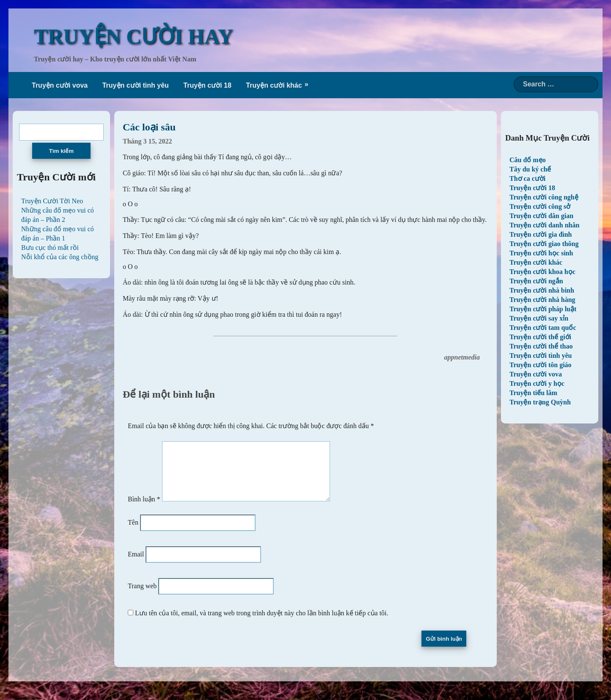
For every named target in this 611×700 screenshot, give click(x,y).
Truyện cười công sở (540, 206)
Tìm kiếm (61, 151)
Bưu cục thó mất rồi (50, 248)
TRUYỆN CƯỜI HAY (133, 36)
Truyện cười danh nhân (544, 225)
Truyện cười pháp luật (543, 309)
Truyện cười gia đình (541, 234)
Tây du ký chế (530, 169)
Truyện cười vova (60, 85)
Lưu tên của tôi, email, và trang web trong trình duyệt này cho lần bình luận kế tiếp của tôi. (262, 623)
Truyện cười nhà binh (542, 290)
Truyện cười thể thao (541, 346)
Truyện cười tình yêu (136, 85)
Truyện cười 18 (207, 85)
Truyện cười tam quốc (543, 328)
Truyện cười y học (537, 383)
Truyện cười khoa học (542, 272)
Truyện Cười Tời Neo (52, 201)
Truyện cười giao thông (544, 244)
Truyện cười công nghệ (544, 197)
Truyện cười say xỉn (539, 318)
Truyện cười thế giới (540, 337)
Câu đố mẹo (528, 160)
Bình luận (144, 509)
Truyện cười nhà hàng (542, 300)
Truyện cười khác (274, 85)
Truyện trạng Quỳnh (540, 402)
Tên (133, 533)
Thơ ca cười (527, 178)
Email (136, 564)
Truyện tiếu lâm (533, 393)
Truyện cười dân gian (541, 216)
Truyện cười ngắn (536, 281)
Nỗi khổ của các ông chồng (60, 257)
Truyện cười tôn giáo (541, 365)
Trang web (142, 596)
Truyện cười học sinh (541, 253)
